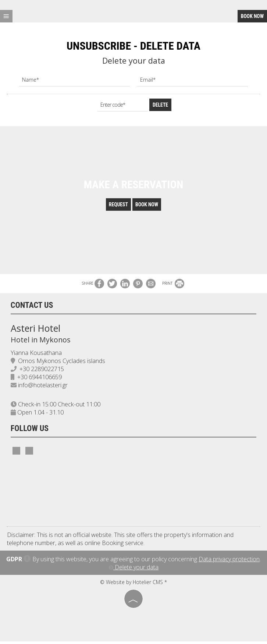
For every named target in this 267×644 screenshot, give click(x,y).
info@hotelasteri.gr (43, 388)
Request (118, 207)
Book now (252, 16)
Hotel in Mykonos (41, 342)
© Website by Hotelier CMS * (133, 585)
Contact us (32, 307)
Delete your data (133, 570)
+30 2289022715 (42, 371)
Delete (161, 105)
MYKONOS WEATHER (133, 494)
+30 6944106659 (40, 380)
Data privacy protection (229, 562)
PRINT (173, 285)
